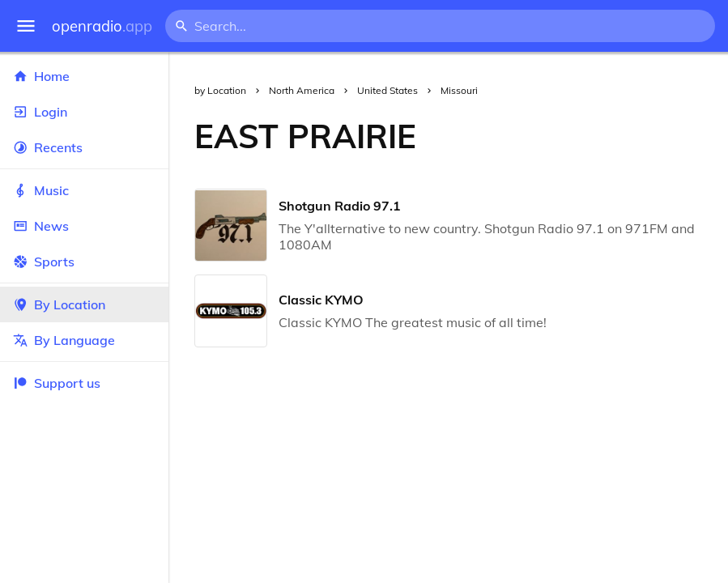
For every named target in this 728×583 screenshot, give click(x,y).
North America (302, 90)
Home (84, 76)
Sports (84, 262)
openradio (102, 26)
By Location (84, 304)
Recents (84, 147)
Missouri (459, 90)
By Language (84, 340)
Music (84, 190)
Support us (57, 383)
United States (387, 90)
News (84, 226)
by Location (220, 90)
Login (84, 112)
